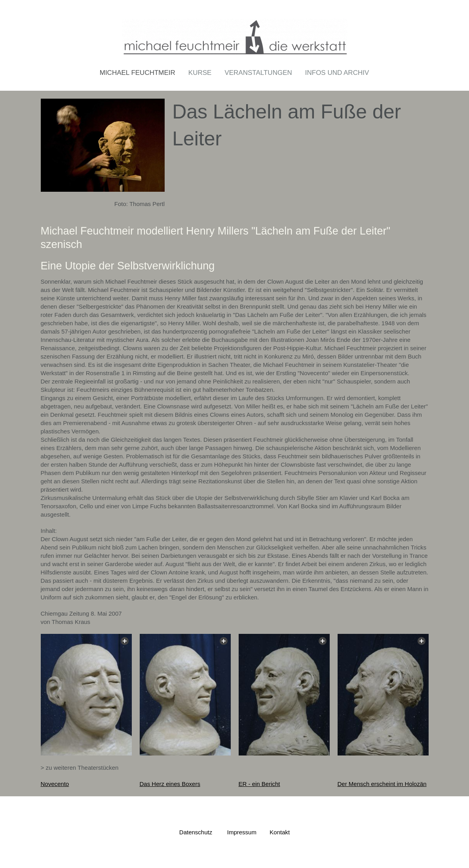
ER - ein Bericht (259, 783)
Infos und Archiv (337, 73)
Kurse (200, 73)
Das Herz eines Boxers (170, 783)
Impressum (242, 832)
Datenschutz (196, 832)
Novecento (55, 783)
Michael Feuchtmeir (138, 73)
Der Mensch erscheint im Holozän (382, 783)
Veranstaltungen (258, 73)
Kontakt (280, 832)
